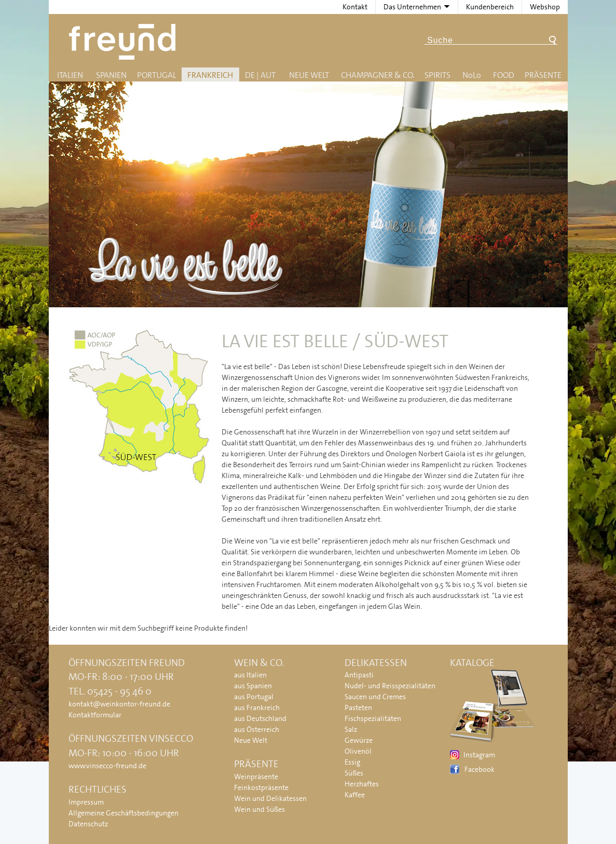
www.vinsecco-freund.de (107, 766)
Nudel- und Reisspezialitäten (390, 686)
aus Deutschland (260, 718)
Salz (351, 729)
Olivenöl (358, 751)
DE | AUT (260, 75)
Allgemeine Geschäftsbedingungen (124, 813)
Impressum (86, 802)
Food (504, 75)
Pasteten (358, 707)
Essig (352, 762)
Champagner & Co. (378, 75)
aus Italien (250, 675)
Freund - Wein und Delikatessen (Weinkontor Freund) (124, 42)
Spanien (111, 75)
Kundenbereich (490, 7)
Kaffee (355, 795)
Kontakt (355, 7)
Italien (70, 75)
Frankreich (210, 75)
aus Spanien (253, 686)
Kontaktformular (95, 715)
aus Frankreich (257, 707)
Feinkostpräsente (261, 787)
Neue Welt (309, 75)
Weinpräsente (256, 777)
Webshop (545, 7)
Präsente (543, 75)
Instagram (479, 755)
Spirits (437, 75)
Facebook (480, 769)
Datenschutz (88, 824)
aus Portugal (254, 697)
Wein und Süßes (259, 809)
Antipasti (359, 675)
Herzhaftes (362, 784)
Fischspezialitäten (373, 718)
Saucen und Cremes (375, 697)
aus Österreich (257, 729)
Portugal (157, 75)
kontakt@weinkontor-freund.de (119, 704)
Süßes (354, 773)
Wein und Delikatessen (270, 798)
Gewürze (359, 740)
